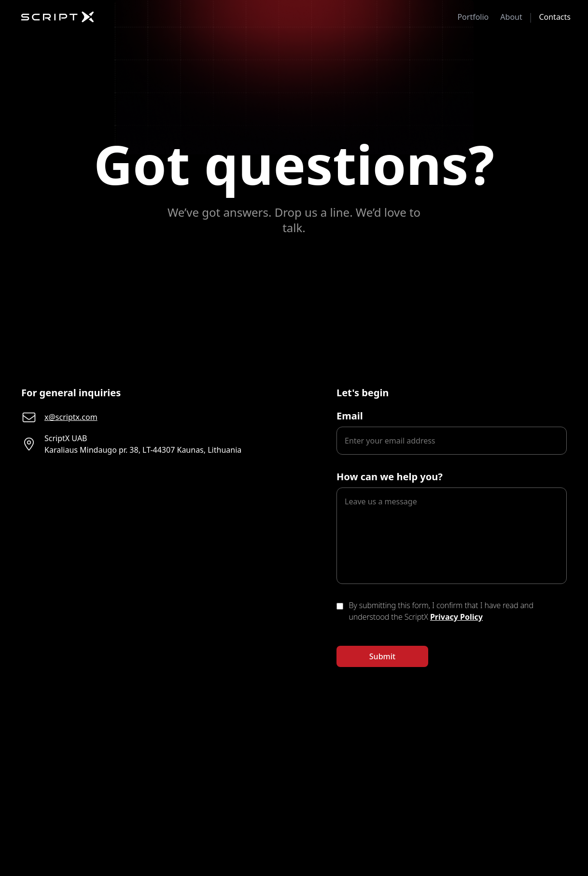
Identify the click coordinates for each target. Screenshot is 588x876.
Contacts (555, 17)
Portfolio (473, 17)
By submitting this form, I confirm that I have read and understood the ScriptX (441, 611)
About (511, 17)
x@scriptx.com (71, 417)
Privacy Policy (456, 617)
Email (350, 416)
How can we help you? (390, 477)
